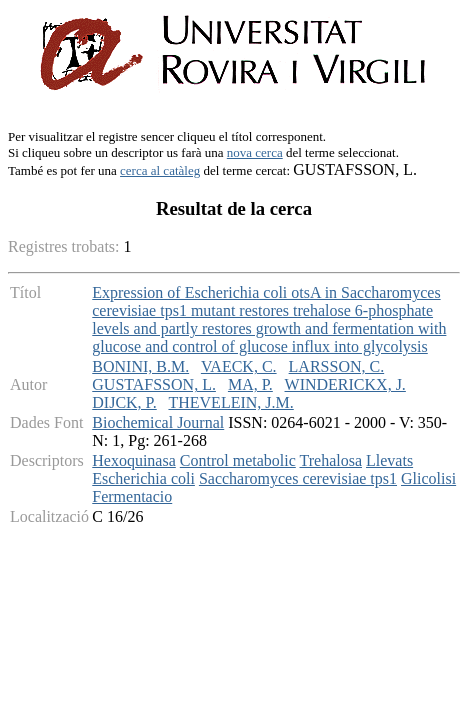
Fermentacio (132, 496)
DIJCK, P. (124, 402)
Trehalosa (331, 460)
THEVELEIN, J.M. (230, 402)
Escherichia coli (143, 478)
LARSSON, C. (337, 366)
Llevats (389, 460)
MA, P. (250, 384)
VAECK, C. (239, 366)
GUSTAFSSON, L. (154, 384)
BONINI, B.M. (140, 366)
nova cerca (255, 152)
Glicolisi (428, 478)
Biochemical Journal (158, 422)
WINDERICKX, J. (345, 384)
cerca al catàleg (160, 170)
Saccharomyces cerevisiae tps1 (298, 478)
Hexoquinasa (134, 460)
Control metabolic (238, 460)
